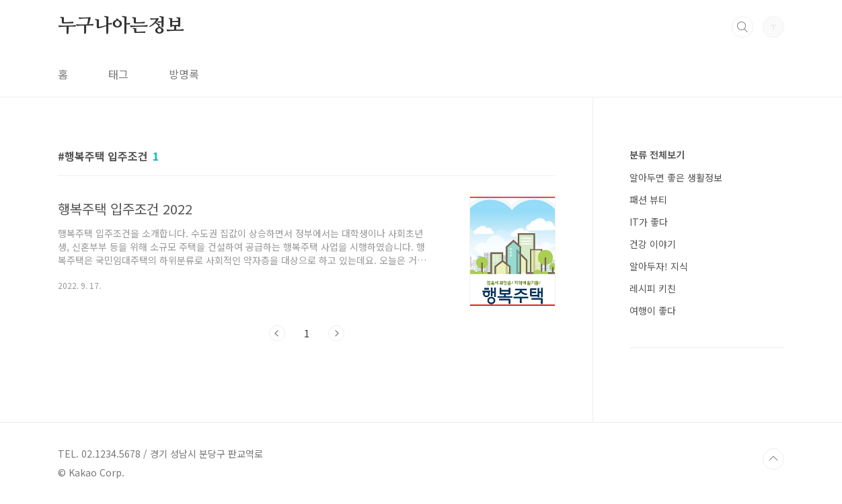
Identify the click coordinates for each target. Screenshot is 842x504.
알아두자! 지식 (659, 266)
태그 (118, 74)
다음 (336, 333)
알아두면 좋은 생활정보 (676, 177)
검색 (742, 27)
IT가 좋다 (649, 222)
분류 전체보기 (657, 155)
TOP (773, 459)
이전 (277, 333)
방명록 (184, 74)
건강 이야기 (653, 244)
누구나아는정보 (121, 26)
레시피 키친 (653, 288)
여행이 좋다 (653, 310)
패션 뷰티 (648, 200)
